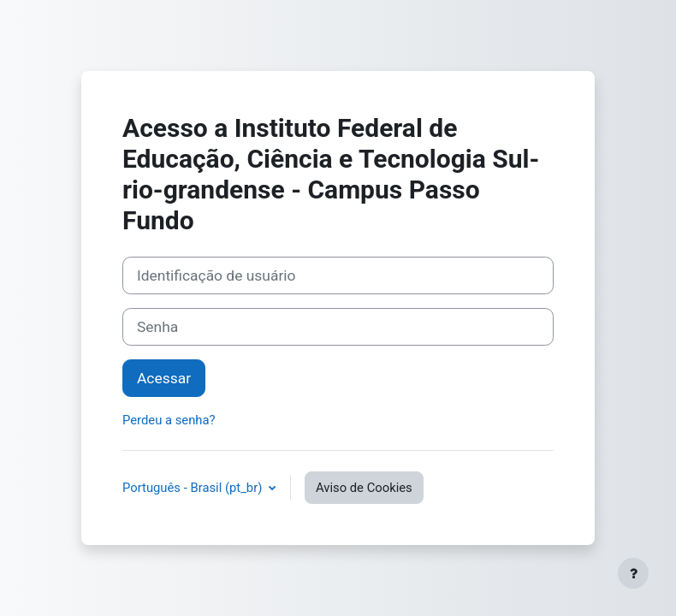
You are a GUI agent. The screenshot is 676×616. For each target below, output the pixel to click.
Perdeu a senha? (169, 420)
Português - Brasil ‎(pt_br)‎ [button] (194, 488)
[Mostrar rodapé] (633, 573)
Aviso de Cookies (364, 488)
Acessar (164, 378)
